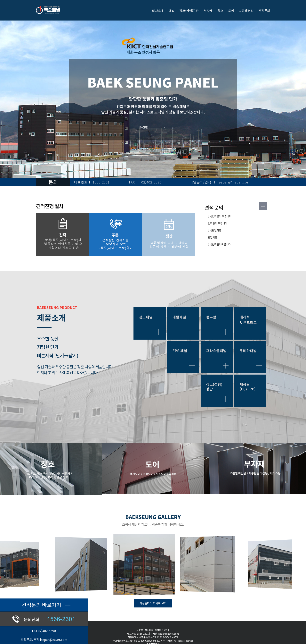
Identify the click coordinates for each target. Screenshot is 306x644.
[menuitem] (160, 10)
